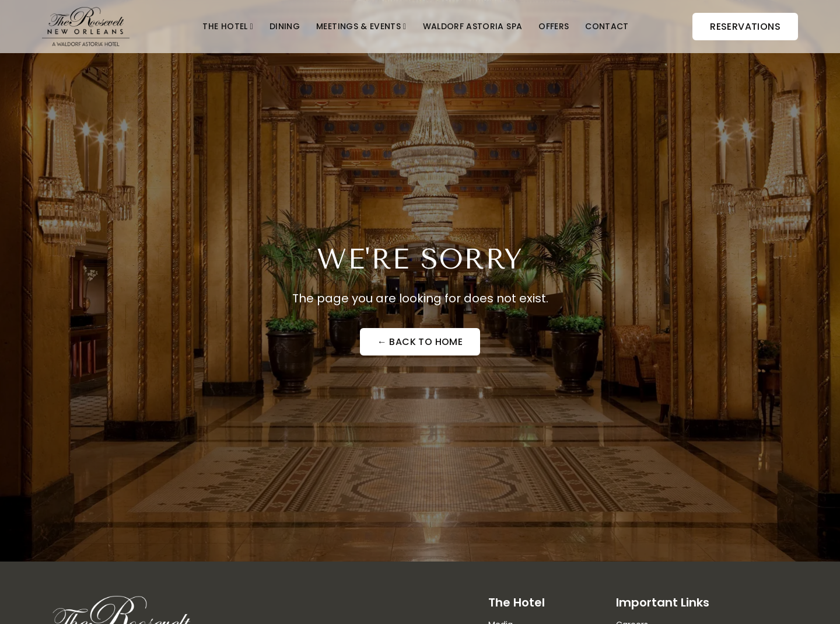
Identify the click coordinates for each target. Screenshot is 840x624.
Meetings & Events (358, 26)
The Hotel (225, 26)
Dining (285, 26)
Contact (607, 26)
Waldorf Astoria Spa (473, 26)
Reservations (745, 27)
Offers (554, 26)
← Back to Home (420, 342)
